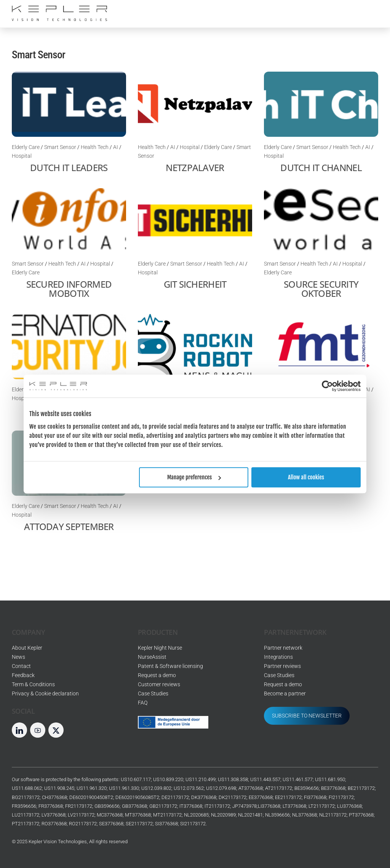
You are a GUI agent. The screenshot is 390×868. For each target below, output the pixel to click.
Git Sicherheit (195, 284)
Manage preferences (194, 477)
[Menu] (367, 10)
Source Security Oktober (321, 289)
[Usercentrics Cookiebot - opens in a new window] (327, 386)
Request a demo (157, 675)
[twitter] (56, 730)
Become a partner (285, 694)
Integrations (278, 657)
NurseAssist (152, 657)
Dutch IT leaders (69, 167)
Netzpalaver (195, 167)
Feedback (23, 675)
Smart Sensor (60, 147)
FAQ (143, 703)
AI (116, 147)
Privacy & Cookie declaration (45, 694)
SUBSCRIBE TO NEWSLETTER (307, 716)
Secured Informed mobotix (69, 289)
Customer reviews (159, 685)
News (18, 657)
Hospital (22, 156)
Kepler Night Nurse (160, 648)
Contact (21, 666)
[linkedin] (19, 730)
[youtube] (38, 730)
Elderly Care (26, 147)
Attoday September (69, 526)
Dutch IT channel (321, 167)
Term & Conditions (33, 685)
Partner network (283, 648)
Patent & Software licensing (170, 666)
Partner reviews (282, 666)
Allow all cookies (306, 477)
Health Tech (95, 147)
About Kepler (27, 648)
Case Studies (153, 694)
